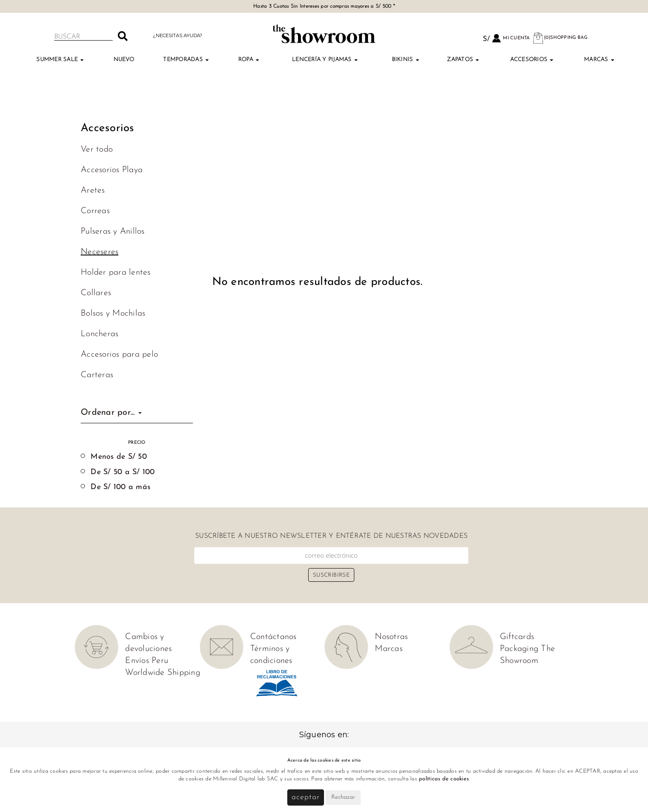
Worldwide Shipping (163, 673)
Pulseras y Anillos (113, 232)
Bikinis (406, 60)
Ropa (249, 60)
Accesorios (532, 60)
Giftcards (517, 637)
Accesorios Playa (112, 170)
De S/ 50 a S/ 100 (123, 472)
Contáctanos (273, 637)
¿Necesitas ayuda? (178, 35)
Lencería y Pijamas (325, 60)
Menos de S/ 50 (119, 457)
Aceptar (305, 797)
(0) (560, 38)
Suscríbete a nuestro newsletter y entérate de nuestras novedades (331, 536)
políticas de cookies (444, 779)
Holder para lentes (116, 273)
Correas (95, 211)
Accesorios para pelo (119, 355)
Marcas (599, 60)
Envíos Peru (147, 661)
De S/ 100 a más (120, 487)
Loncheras (99, 334)
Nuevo (124, 60)
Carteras (97, 375)
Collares (96, 293)
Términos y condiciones (271, 655)
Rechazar (343, 797)
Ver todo (97, 150)
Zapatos (463, 60)
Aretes (93, 191)
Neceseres (99, 252)
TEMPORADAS (186, 60)
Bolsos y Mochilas (113, 314)
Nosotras (391, 637)
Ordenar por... (111, 413)
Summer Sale (60, 60)
